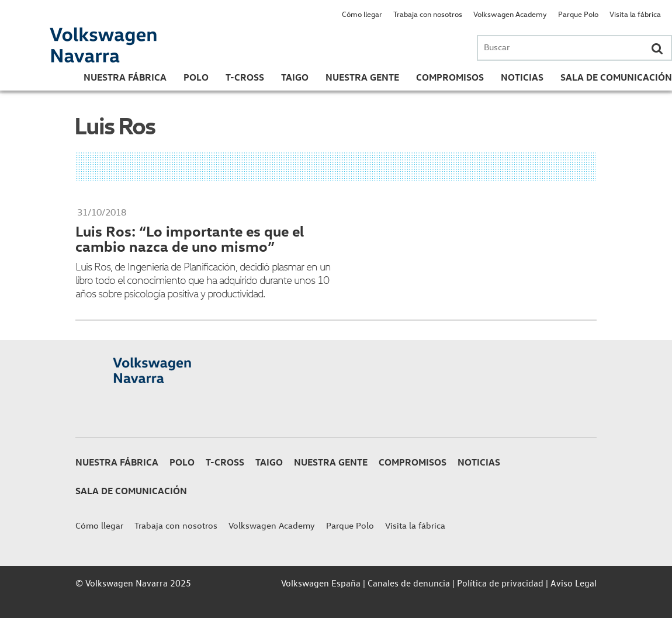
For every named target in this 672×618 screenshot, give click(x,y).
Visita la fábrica (635, 14)
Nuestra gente (362, 77)
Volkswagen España (321, 583)
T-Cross (245, 77)
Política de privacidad (500, 583)
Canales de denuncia (409, 583)
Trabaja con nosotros (428, 14)
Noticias (522, 77)
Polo (196, 77)
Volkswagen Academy (510, 14)
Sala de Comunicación (616, 77)
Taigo (295, 77)
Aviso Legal (574, 583)
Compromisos (450, 77)
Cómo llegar (362, 14)
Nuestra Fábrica (125, 77)
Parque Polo (578, 14)
